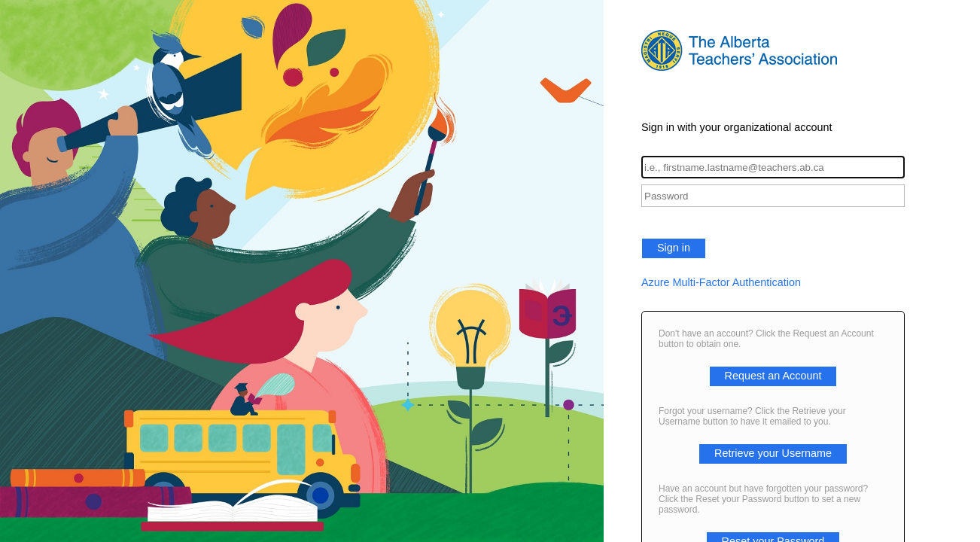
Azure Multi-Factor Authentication (721, 282)
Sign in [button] (674, 248)
